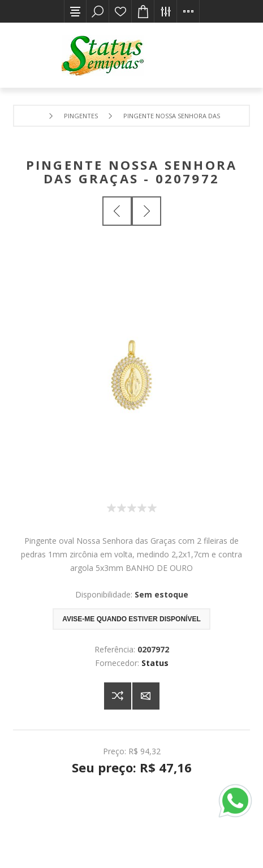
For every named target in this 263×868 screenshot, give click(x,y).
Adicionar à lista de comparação (118, 696)
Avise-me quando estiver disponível (131, 619)
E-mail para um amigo (146, 696)
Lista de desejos (120, 11)
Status (155, 663)
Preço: (115, 751)
